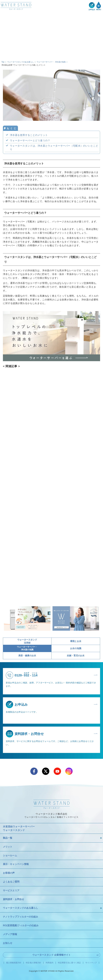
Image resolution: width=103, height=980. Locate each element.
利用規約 (49, 963)
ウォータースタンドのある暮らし (21, 908)
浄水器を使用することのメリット (29, 135)
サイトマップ (91, 963)
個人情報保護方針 (14, 963)
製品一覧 (8, 838)
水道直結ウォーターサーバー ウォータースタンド (19, 828)
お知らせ (8, 943)
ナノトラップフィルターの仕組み (21, 917)
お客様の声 (9, 873)
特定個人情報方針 (33, 963)
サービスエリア (11, 890)
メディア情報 (10, 934)
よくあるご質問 (11, 882)
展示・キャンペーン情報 (16, 864)
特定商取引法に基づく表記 (69, 963)
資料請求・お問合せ (13, 899)
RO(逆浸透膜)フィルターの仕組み (21, 925)
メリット (8, 847)
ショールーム (10, 855)
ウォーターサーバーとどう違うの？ (30, 140)
